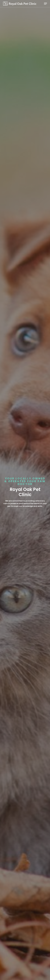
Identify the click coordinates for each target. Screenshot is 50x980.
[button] (45, 4)
